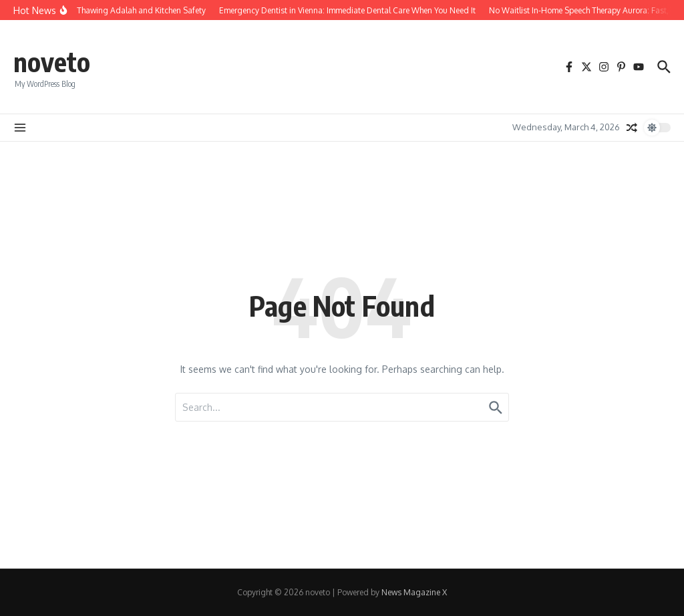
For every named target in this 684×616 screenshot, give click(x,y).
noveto (52, 61)
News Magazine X (414, 592)
